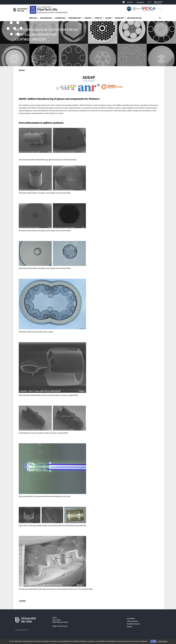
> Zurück (22, 601)
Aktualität (119, 18)
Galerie (108, 18)
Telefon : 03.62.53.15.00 (60, 626)
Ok (153, 641)
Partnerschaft (75, 18)
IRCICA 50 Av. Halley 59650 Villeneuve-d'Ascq (60, 620)
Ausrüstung (60, 18)
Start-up (98, 18)
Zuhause (22, 70)
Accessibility (131, 619)
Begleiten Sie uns (134, 18)
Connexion (140, 2)
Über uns (33, 18)
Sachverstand (46, 18)
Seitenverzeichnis (133, 621)
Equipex (88, 18)
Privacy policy (163, 641)
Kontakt (130, 2)
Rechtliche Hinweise (133, 624)
